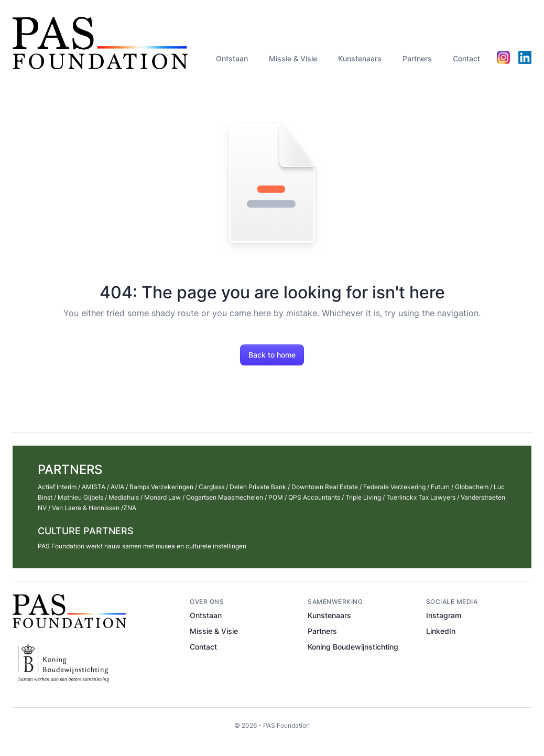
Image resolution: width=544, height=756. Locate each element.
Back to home (272, 355)
